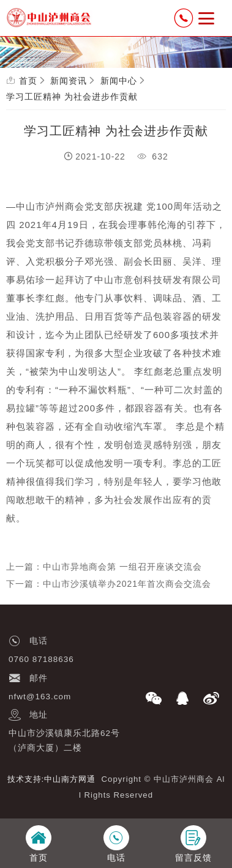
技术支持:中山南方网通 (52, 779)
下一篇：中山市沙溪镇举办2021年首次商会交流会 (109, 584)
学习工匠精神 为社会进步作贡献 (72, 97)
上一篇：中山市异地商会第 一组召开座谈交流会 (104, 567)
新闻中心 (119, 81)
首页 (28, 81)
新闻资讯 (69, 81)
